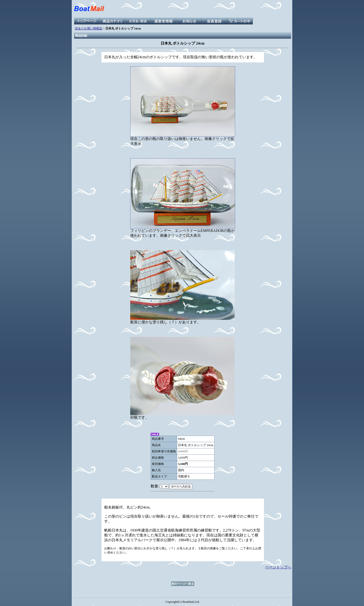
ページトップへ (278, 567)
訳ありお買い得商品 (89, 28)
